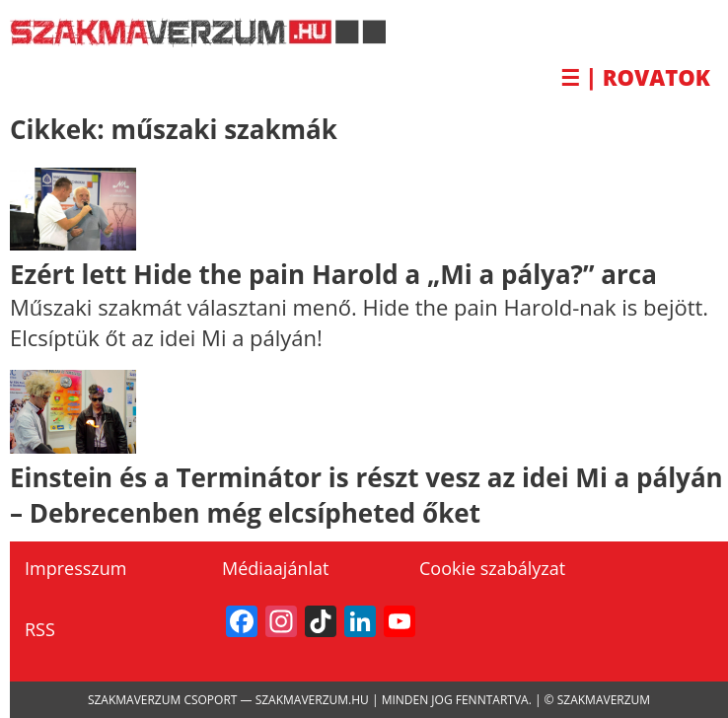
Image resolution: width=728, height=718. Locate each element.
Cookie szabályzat (492, 568)
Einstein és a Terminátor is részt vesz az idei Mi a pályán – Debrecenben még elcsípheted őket (366, 495)
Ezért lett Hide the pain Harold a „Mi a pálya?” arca (333, 274)
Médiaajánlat (275, 568)
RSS (40, 629)
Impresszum (75, 568)
